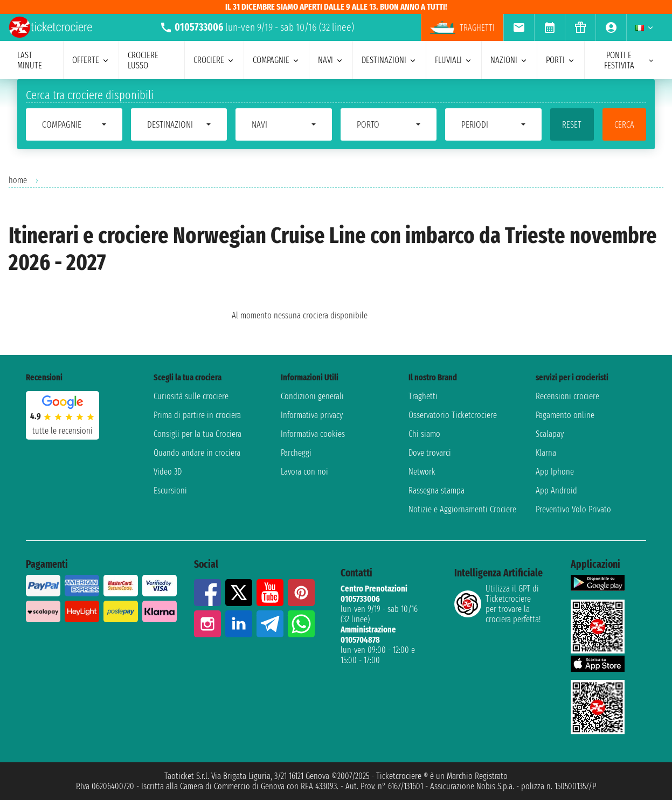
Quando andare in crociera (197, 453)
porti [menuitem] (561, 60)
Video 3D (168, 472)
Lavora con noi (304, 472)
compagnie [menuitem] (276, 60)
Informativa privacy (312, 415)
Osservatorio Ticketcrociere (453, 415)
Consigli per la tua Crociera (198, 434)
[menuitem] (519, 27)
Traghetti (423, 396)
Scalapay (550, 434)
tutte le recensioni (63, 431)
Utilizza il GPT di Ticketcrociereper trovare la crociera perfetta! (497, 604)
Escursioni (170, 491)
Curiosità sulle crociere (191, 396)
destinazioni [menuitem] (389, 60)
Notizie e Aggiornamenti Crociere (462, 509)
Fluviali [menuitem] (454, 60)
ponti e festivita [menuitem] (629, 60)
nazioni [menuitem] (509, 60)
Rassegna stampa (437, 491)
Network (422, 472)
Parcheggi (296, 453)
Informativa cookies (313, 434)
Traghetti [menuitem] (462, 27)
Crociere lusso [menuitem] (143, 60)
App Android (556, 491)
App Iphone (555, 472)
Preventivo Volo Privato (573, 509)
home (18, 180)
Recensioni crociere (567, 396)
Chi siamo (424, 434)
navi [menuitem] (331, 60)
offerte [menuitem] (91, 60)
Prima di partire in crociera (197, 415)
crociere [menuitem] (214, 60)
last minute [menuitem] (30, 60)
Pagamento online (565, 415)
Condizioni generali (312, 396)
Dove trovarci (430, 453)
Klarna (546, 453)
